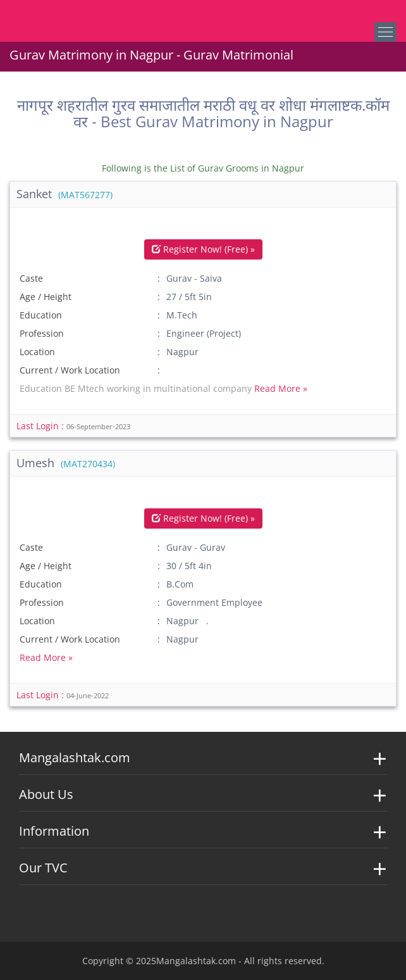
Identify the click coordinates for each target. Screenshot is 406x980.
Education (41, 315)
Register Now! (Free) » (203, 249)
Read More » (281, 388)
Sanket (65, 194)
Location (37, 352)
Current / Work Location (70, 370)
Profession (42, 333)
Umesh (66, 463)
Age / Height (46, 297)
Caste (31, 278)
